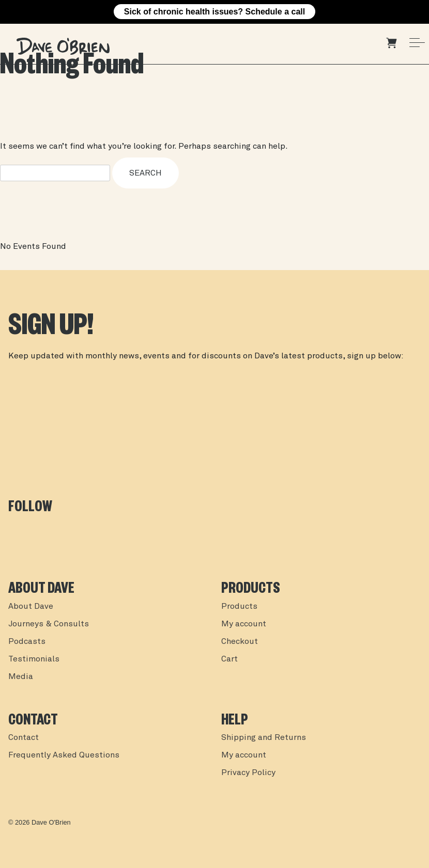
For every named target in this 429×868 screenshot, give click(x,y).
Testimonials (34, 659)
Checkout (240, 642)
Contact (24, 738)
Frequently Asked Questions (64, 755)
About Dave (31, 607)
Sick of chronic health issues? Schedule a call (214, 12)
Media (21, 677)
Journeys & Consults (49, 624)
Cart (229, 659)
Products (239, 607)
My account (244, 624)
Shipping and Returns (264, 738)
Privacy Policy (248, 773)
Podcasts (27, 642)
